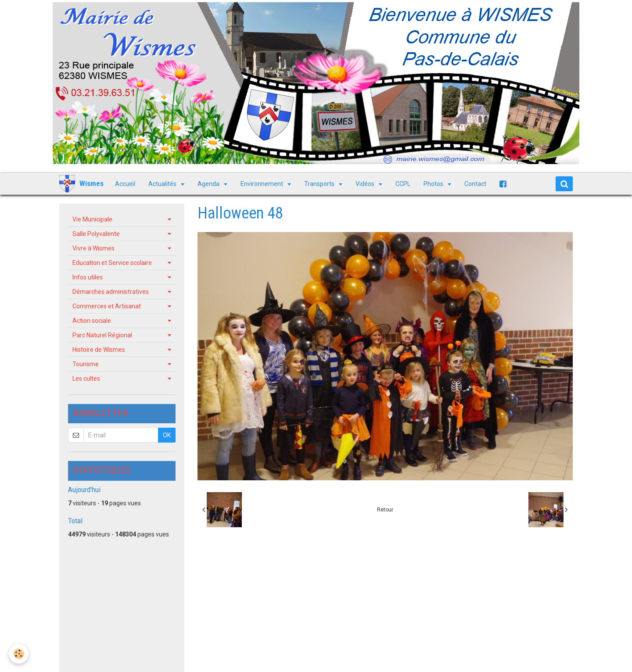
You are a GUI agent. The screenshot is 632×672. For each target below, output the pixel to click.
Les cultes (86, 379)
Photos (434, 184)
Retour (385, 510)
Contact (475, 184)
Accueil (125, 184)
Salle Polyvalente (96, 234)
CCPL (403, 184)
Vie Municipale (92, 219)
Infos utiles (88, 277)
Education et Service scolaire (112, 263)
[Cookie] (19, 654)
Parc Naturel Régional (102, 335)
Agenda (209, 184)
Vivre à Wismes (93, 248)
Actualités (163, 184)
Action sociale (92, 321)
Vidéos (366, 184)
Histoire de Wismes (99, 350)
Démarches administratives (111, 292)
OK (167, 435)
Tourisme (86, 364)
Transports (320, 184)
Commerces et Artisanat (107, 306)
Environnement (262, 184)
